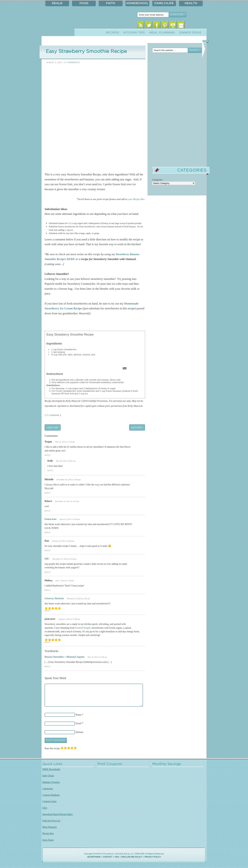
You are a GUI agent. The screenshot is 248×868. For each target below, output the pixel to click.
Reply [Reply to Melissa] (48, 590)
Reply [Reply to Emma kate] (48, 533)
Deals (57, 3)
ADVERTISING (94, 857)
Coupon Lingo (49, 801)
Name (79, 715)
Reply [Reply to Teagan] (48, 455)
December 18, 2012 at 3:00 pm (69, 480)
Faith (111, 3)
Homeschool (137, 3)
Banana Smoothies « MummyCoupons (65, 657)
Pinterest (165, 25)
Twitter (149, 25)
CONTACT (108, 857)
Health (191, 3)
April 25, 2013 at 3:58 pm (70, 519)
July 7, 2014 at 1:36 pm (65, 581)
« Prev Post (53, 428)
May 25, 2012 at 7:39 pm (65, 442)
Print (125, 368)
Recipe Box (48, 833)
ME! (47, 559)
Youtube (173, 25)
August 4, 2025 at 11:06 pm (69, 619)
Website (79, 732)
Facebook (157, 25)
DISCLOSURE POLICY (132, 857)
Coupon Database (51, 795)
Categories (48, 789)
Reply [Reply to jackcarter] (48, 642)
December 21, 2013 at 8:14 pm (64, 559)
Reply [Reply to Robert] (48, 511)
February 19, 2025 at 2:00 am (78, 598)
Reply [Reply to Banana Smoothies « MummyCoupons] (48, 667)
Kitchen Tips (134, 33)
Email (181, 25)
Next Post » (137, 428)
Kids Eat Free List (51, 821)
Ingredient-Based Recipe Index (58, 814)
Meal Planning (162, 33)
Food (84, 3)
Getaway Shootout (54, 598)
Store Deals (48, 840)
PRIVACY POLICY (153, 857)
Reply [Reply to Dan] (48, 550)
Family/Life (164, 3)
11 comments (53, 415)
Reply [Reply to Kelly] (51, 470)
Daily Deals (48, 776)
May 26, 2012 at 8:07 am (66, 461)
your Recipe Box (136, 199)
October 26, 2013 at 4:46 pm (63, 541)
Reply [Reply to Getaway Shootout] (48, 611)
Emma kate (51, 519)
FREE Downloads (51, 769)
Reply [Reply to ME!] (48, 572)
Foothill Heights (83, 628)
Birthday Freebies (51, 782)
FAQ (45, 808)
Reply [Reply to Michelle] (48, 493)
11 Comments (72, 62)
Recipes (113, 33)
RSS (141, 25)
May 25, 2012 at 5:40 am (97, 657)
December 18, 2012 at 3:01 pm (67, 501)
